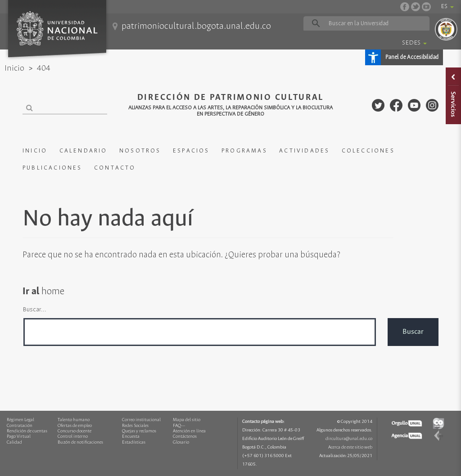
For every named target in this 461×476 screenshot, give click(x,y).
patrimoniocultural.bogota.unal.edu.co (196, 26)
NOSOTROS (140, 151)
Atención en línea (189, 431)
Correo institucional (141, 420)
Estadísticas (134, 442)
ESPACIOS (191, 151)
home (53, 292)
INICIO (35, 151)
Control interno (73, 437)
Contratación (20, 426)
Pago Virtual (19, 437)
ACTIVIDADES (304, 151)
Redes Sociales (135, 426)
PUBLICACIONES (52, 168)
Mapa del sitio (187, 420)
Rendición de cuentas (27, 431)
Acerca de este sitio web (350, 447)
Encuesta (131, 437)
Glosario (181, 442)
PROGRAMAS (244, 151)
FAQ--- (179, 426)
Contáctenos (185, 437)
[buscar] (366, 23)
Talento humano (74, 420)
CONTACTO (115, 168)
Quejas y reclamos (139, 431)
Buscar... (34, 310)
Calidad (14, 442)
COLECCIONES (368, 151)
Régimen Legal (20, 420)
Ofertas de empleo (75, 426)
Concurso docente (75, 431)
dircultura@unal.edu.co (349, 439)
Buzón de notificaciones (80, 442)
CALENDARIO (84, 151)
